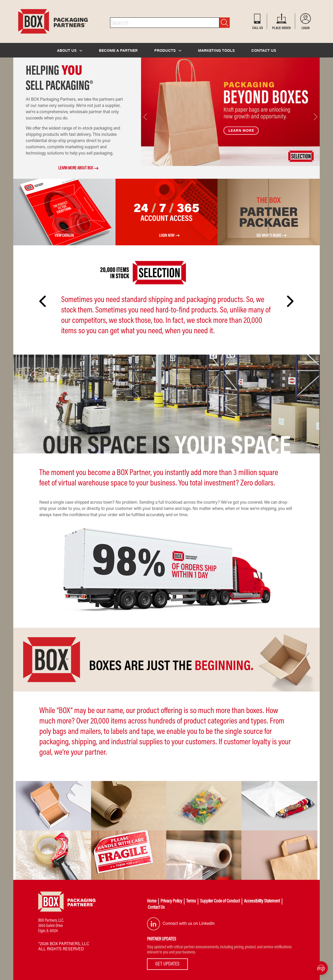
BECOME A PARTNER (118, 50)
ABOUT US (70, 50)
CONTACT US (264, 50)
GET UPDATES (167, 964)
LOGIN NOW (167, 236)
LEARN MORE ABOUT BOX (76, 168)
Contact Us (156, 908)
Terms (191, 901)
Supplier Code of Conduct (220, 901)
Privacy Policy (171, 901)
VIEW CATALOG (64, 236)
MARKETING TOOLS (216, 50)
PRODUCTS (168, 50)
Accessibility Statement (262, 901)
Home (152, 901)
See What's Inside (269, 236)
